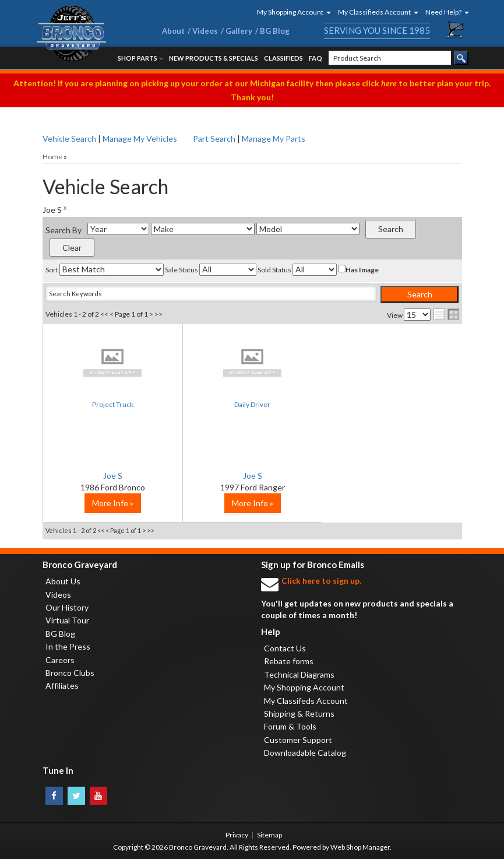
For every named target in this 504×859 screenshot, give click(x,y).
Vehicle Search (69, 139)
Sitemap (269, 835)
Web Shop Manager (360, 847)
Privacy (237, 835)
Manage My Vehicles (140, 139)
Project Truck (113, 404)
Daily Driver (252, 404)
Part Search (214, 139)
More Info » (113, 503)
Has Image (358, 269)
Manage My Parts (274, 139)
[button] (290, 12)
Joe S (113, 476)
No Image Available (113, 362)
